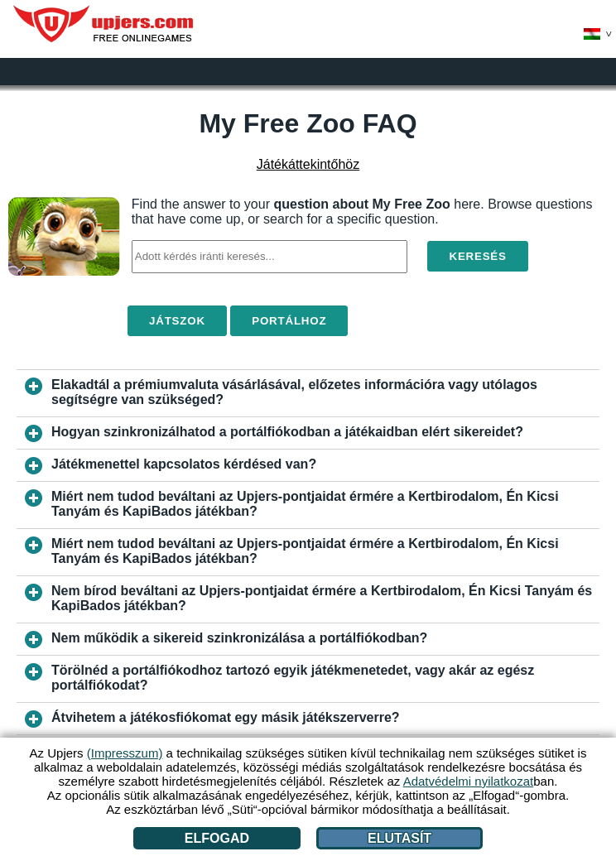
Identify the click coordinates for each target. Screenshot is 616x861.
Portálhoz (289, 321)
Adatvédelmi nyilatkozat (469, 781)
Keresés (477, 256)
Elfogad (217, 838)
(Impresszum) (125, 753)
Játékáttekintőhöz (308, 164)
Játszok (177, 321)
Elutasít (399, 838)
